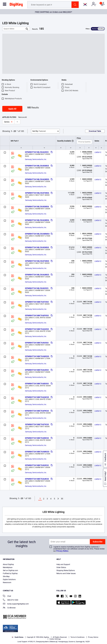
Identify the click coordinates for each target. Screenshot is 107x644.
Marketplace (8, 567)
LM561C (98, 152)
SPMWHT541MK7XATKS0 (37, 424)
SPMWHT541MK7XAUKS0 (37, 479)
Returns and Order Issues (66, 573)
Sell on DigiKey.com (10, 570)
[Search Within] (14, 29)
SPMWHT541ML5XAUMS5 (37, 275)
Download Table (95, 131)
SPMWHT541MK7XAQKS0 (37, 397)
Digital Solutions (9, 579)
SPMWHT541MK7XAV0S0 (37, 343)
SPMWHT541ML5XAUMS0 (37, 179)
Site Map (6, 576)
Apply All (12, 109)
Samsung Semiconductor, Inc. (36, 159)
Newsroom (7, 583)
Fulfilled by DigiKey (10, 573)
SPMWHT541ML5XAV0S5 (37, 288)
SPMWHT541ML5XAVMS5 (37, 166)
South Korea (17, 637)
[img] (16, 5)
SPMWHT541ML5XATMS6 (37, 193)
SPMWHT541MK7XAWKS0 (37, 452)
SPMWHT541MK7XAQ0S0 (37, 329)
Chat (7, 596)
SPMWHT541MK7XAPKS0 (37, 411)
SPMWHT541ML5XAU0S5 (37, 152)
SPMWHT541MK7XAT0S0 (37, 302)
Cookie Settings (55, 639)
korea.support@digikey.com (16, 604)
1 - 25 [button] (13, 131)
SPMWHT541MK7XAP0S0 (37, 315)
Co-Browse (9, 608)
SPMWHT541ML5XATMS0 (37, 261)
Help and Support (63, 564)
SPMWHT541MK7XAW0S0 (37, 356)
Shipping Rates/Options (66, 570)
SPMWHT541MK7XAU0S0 (37, 370)
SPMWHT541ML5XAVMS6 (37, 207)
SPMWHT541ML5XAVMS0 (37, 247)
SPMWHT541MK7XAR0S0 (37, 384)
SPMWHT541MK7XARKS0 (37, 438)
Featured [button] (39, 131)
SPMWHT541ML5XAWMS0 (37, 234)
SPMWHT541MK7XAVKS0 (37, 465)
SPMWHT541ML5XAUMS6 (37, 220)
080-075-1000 (11, 600)
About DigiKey (8, 564)
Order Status (61, 567)
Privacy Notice (62, 551)
